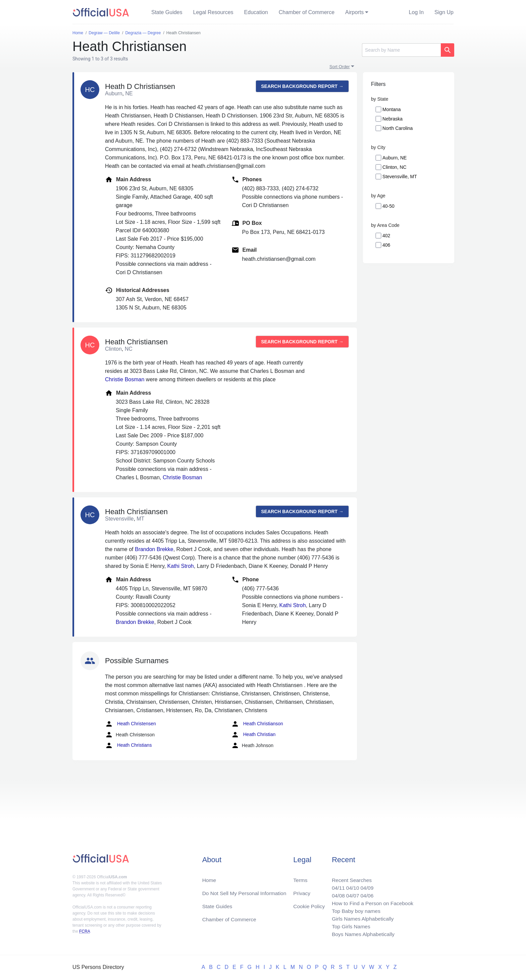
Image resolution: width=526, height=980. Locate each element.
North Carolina (398, 128)
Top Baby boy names (354, 910)
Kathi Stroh (181, 566)
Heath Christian (253, 735)
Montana (391, 109)
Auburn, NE (394, 158)
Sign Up (444, 12)
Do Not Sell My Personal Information (246, 891)
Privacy (302, 891)
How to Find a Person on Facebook (371, 902)
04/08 (336, 894)
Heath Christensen (130, 724)
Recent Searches (350, 877)
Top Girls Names (349, 926)
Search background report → (302, 86)
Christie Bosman (125, 379)
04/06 (365, 894)
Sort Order (340, 67)
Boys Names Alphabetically (361, 934)
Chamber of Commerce (307, 12)
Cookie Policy (309, 904)
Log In (416, 12)
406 (386, 245)
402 (386, 236)
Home (209, 877)
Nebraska (392, 119)
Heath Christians (128, 745)
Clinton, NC (394, 167)
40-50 (388, 206)
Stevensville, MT (400, 177)
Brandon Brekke (154, 549)
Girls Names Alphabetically (361, 918)
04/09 (365, 886)
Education (256, 12)
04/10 (351, 886)
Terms (300, 877)
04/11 (336, 886)
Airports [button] (354, 12)
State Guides (167, 12)
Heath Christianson (257, 724)
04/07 (351, 894)
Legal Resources (213, 12)
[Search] (401, 50)
